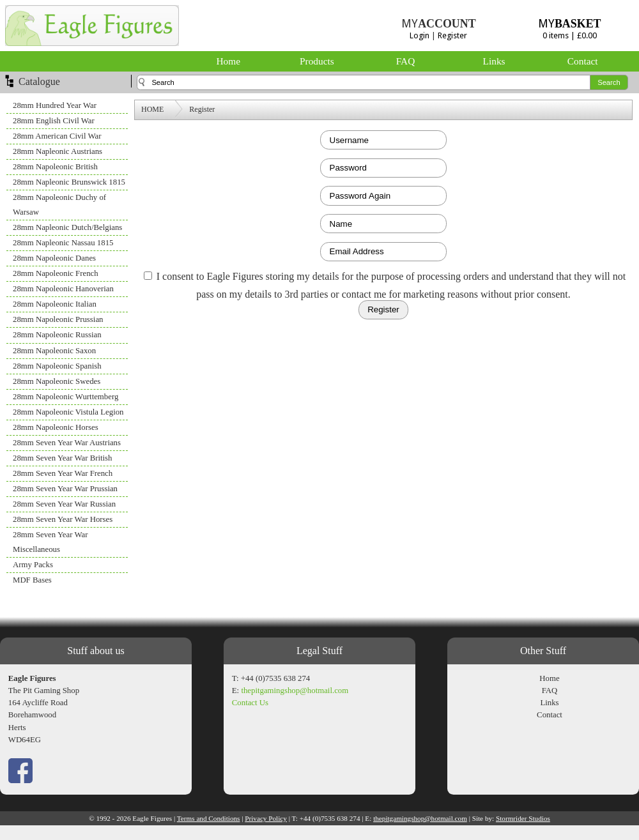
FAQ (406, 61)
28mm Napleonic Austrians (58, 151)
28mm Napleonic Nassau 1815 (63, 243)
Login (420, 35)
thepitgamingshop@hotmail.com (295, 691)
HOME (152, 109)
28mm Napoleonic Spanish (57, 366)
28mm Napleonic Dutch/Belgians (67, 227)
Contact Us (250, 703)
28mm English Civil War (54, 121)
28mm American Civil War (57, 136)
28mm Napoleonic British (55, 167)
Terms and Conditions (209, 818)
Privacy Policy (266, 818)
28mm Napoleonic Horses (56, 427)
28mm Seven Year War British (63, 458)
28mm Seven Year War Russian (64, 504)
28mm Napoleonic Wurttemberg (65, 397)
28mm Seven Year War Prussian (65, 489)
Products (317, 61)
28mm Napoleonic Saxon (54, 351)
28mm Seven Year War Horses (63, 519)
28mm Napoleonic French (56, 273)
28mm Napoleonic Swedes (57, 381)
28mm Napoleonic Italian (55, 304)
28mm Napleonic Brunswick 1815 (69, 182)
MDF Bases (32, 580)
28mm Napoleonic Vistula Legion (68, 412)
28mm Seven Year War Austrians (67, 443)
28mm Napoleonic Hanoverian (63, 289)
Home (229, 61)
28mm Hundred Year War (55, 105)
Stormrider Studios (523, 818)
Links (494, 61)
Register (452, 35)
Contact (583, 61)
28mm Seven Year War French (63, 473)
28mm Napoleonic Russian (57, 335)
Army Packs (33, 565)
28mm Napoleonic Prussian (58, 319)
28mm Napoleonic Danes (54, 258)
